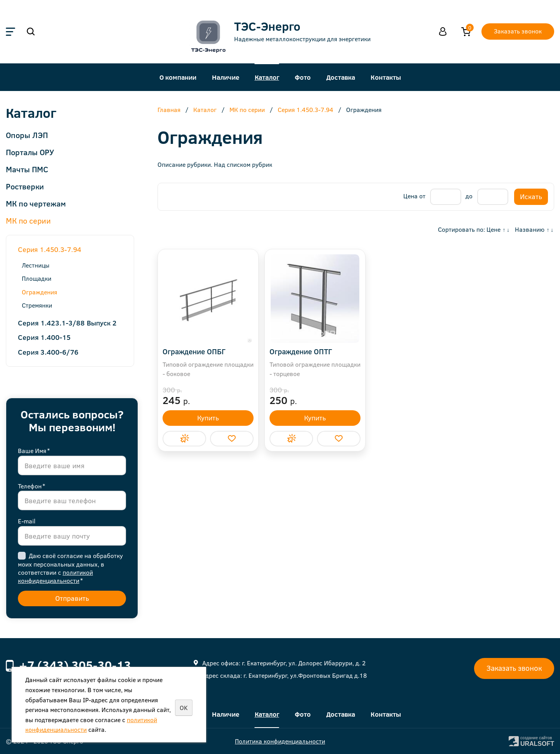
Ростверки (25, 186)
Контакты (386, 77)
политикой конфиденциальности (55, 576)
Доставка (341, 77)
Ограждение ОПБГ (194, 351)
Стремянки (37, 305)
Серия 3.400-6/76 (48, 352)
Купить (208, 418)
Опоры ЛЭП (27, 135)
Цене (493, 229)
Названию (530, 229)
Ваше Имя (34, 450)
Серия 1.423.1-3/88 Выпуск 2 (67, 323)
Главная (169, 110)
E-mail (27, 521)
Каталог (267, 77)
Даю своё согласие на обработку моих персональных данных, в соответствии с (70, 568)
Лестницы (36, 265)
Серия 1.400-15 (44, 337)
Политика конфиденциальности (280, 741)
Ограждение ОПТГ (301, 351)
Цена (410, 196)
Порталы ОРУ (30, 152)
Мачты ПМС (27, 169)
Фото (303, 77)
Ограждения (39, 292)
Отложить (232, 439)
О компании (178, 77)
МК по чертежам (36, 203)
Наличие (226, 77)
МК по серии (28, 220)
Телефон (31, 486)
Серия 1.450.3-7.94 (50, 249)
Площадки (37, 278)
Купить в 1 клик (184, 439)
